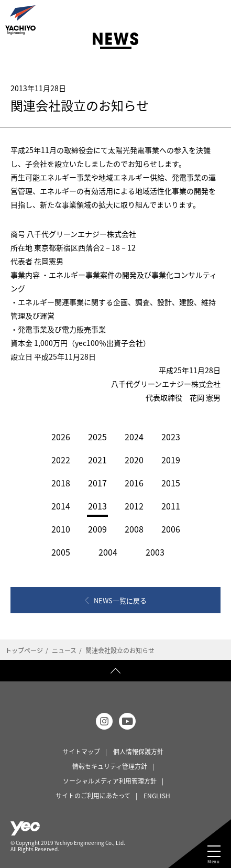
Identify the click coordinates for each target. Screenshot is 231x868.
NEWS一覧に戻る (120, 600)
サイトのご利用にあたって (93, 796)
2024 (134, 437)
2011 (171, 506)
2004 (108, 552)
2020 (134, 460)
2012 (134, 506)
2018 (61, 483)
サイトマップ (81, 752)
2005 (61, 552)
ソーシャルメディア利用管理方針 (110, 781)
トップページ (24, 650)
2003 (155, 552)
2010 (61, 529)
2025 (97, 437)
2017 (97, 483)
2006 (171, 529)
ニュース (64, 650)
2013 (97, 506)
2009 (97, 529)
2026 (61, 437)
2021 (97, 460)
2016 (134, 483)
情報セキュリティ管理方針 (110, 766)
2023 (171, 437)
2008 (134, 529)
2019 (171, 460)
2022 (61, 460)
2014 (61, 506)
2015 (171, 483)
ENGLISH (157, 796)
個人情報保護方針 (138, 752)
